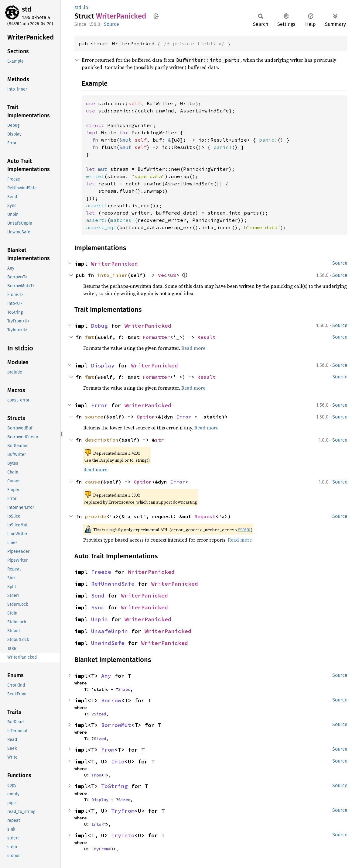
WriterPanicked (114, 264)
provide (96, 516)
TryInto (123, 835)
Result (207, 337)
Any (106, 676)
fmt (90, 337)
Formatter (156, 337)
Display (103, 365)
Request (205, 516)
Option (146, 417)
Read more (193, 348)
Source (111, 24)
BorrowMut (116, 725)
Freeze (101, 572)
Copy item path (156, 16)
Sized (124, 689)
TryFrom (123, 811)
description (102, 440)
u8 (173, 275)
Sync (98, 607)
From (108, 750)
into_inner (112, 275)
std (27, 9)
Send (98, 596)
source (94, 417)
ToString (114, 786)
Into (118, 761)
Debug (99, 326)
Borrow (111, 700)
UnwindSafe (108, 643)
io (86, 7)
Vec (162, 275)
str (159, 440)
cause (93, 482)
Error (99, 405)
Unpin (99, 619)
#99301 (244, 530)
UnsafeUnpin (109, 631)
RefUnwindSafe (113, 584)
